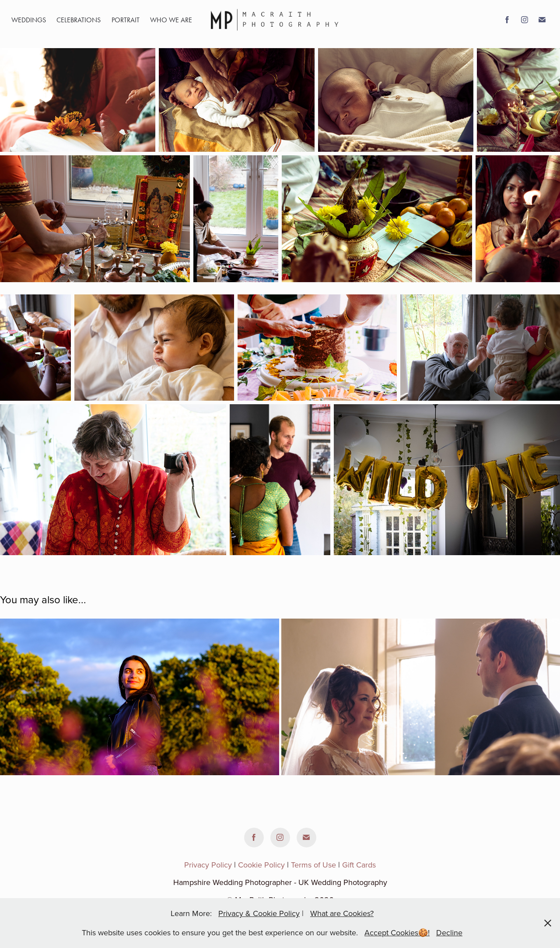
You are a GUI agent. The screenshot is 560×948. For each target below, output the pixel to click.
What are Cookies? (342, 913)
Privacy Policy (208, 865)
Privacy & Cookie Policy (259, 913)
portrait (126, 20)
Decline (449, 932)
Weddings (29, 20)
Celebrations (79, 20)
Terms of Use (313, 865)
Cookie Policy (261, 865)
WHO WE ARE (171, 20)
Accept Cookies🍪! (397, 932)
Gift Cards (359, 865)
